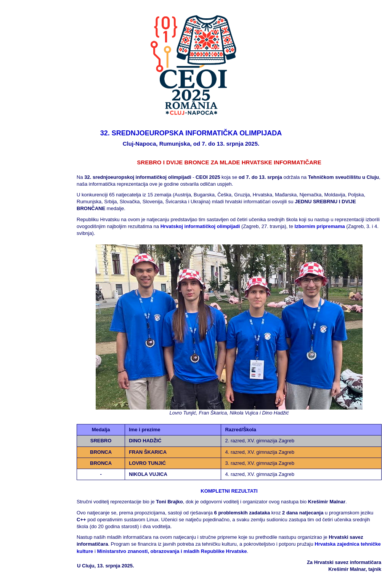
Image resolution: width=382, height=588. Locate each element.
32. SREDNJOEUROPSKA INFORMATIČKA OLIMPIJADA (191, 133)
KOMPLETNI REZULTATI (229, 491)
